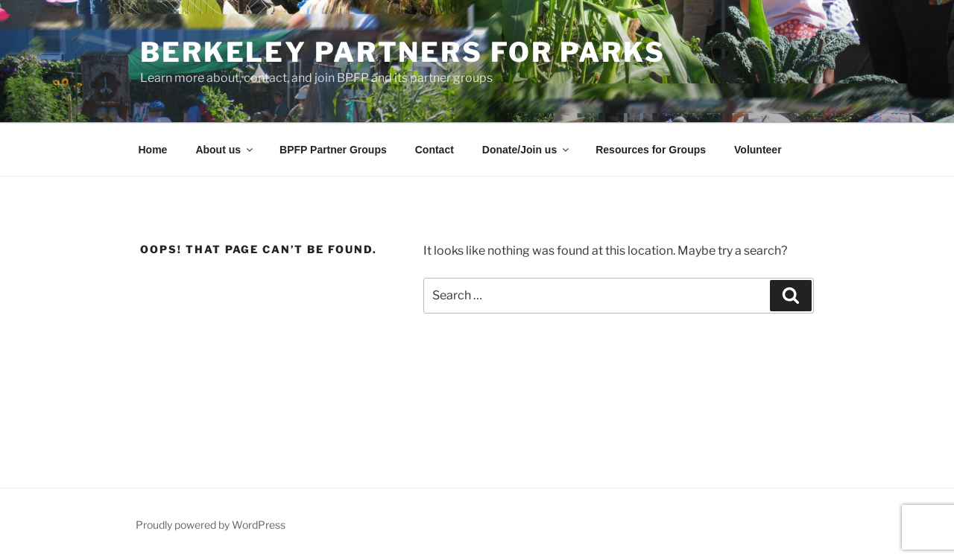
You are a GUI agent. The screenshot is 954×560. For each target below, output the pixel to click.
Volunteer (758, 150)
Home (153, 150)
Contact (435, 150)
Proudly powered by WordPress (211, 525)
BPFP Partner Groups (333, 150)
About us (225, 150)
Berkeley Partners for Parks (403, 52)
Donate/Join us (527, 150)
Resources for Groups (651, 150)
